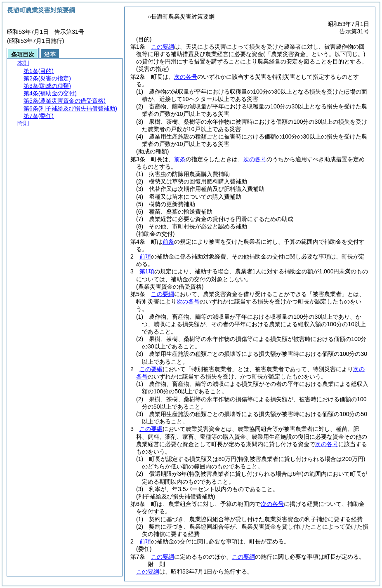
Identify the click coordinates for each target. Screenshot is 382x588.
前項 (145, 256)
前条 (180, 159)
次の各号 (186, 77)
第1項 (147, 271)
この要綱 (163, 47)
